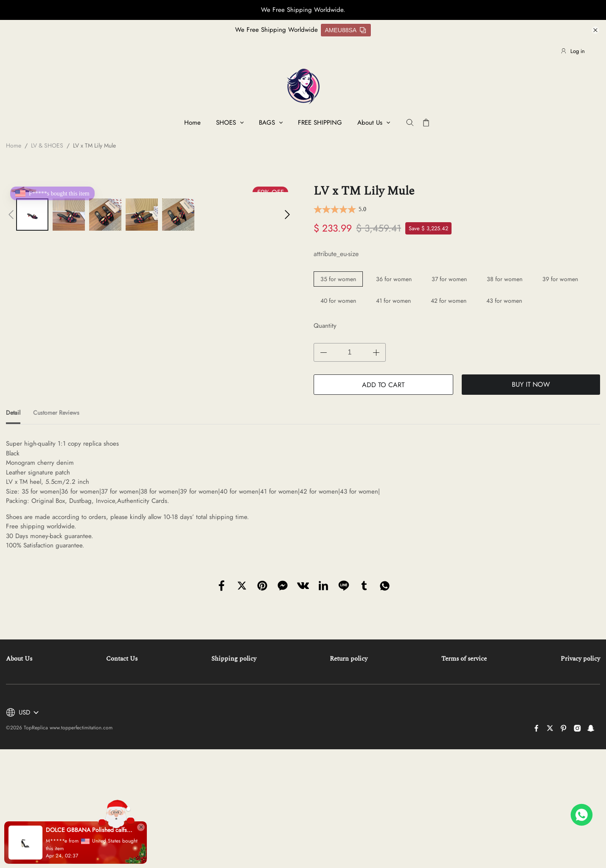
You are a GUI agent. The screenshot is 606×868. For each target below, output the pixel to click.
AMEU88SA (346, 30)
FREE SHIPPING (320, 123)
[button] (11, 215)
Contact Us (122, 659)
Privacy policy (580, 659)
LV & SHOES (47, 145)
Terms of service (464, 659)
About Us (370, 123)
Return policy (349, 659)
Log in (572, 51)
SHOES (226, 123)
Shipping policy (234, 659)
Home (192, 123)
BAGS (267, 123)
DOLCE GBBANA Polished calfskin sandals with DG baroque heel (89, 830)
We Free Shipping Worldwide (276, 30)
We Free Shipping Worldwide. (303, 10)
